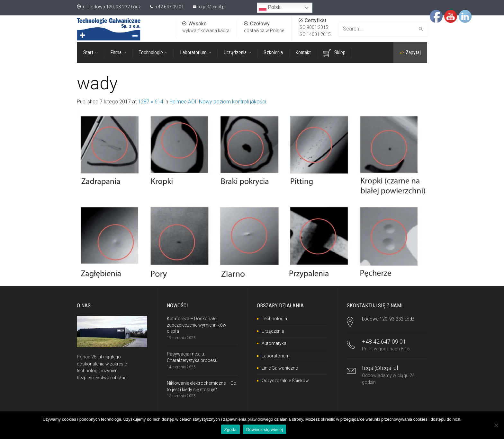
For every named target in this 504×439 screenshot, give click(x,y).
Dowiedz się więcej (265, 430)
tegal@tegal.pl (212, 7)
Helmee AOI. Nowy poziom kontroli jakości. (218, 102)
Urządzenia (273, 331)
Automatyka (274, 343)
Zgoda (230, 430)
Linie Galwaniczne (280, 368)
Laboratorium (276, 356)
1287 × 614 (151, 102)
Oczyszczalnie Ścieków (285, 381)
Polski (270, 8)
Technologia (274, 319)
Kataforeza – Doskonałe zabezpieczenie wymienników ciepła (197, 325)
